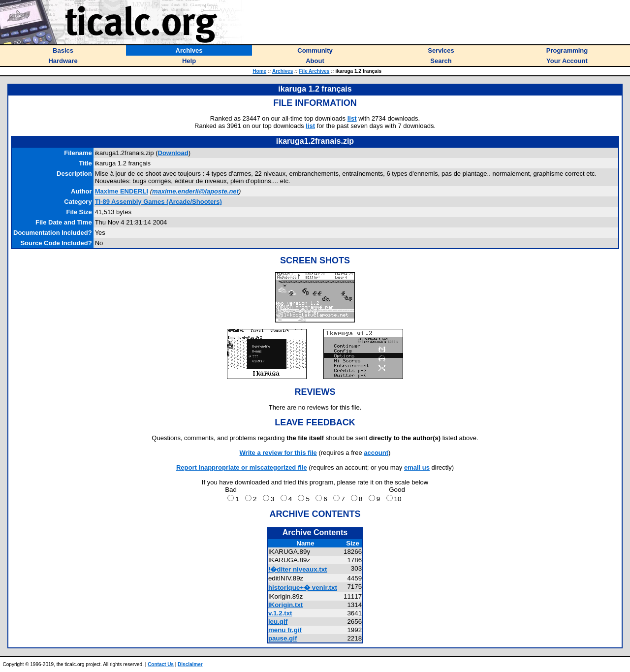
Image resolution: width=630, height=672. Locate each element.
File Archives (314, 71)
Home (259, 71)
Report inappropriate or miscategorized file (242, 467)
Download (173, 153)
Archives (283, 71)
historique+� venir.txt (303, 588)
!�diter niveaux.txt (298, 569)
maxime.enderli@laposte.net (195, 191)
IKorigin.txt (285, 605)
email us (417, 467)
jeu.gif (278, 622)
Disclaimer (190, 664)
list (352, 118)
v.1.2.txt (280, 613)
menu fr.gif (285, 630)
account (376, 453)
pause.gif (283, 638)
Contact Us (161, 664)
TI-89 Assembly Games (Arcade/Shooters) (158, 202)
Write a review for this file (278, 453)
